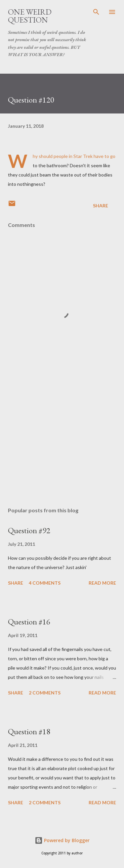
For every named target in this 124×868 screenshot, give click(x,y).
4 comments (45, 583)
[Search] (96, 12)
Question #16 (29, 622)
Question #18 (29, 731)
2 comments (45, 693)
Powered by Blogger (62, 840)
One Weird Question (30, 16)
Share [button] (101, 206)
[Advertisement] (62, 444)
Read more (102, 583)
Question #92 (29, 530)
